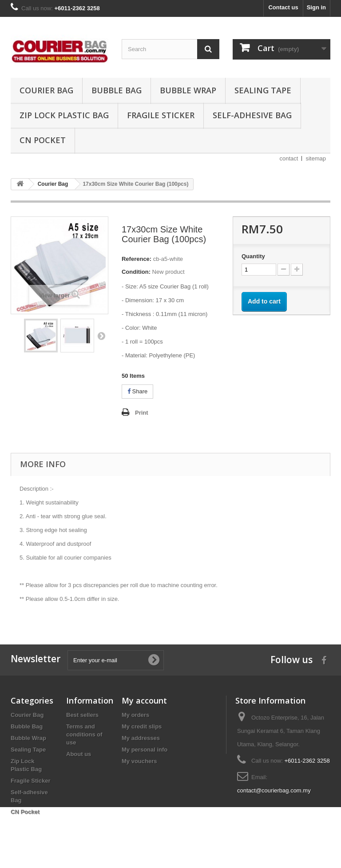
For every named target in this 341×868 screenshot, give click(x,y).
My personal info (145, 750)
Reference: (137, 259)
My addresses (141, 738)
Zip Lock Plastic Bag (64, 115)
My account (144, 700)
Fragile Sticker (161, 115)
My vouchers (139, 761)
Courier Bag (46, 90)
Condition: (136, 272)
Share (137, 391)
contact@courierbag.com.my (274, 790)
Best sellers (82, 715)
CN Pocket (43, 140)
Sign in (316, 7)
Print (142, 413)
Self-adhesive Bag (252, 115)
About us (79, 754)
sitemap (316, 158)
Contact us (283, 7)
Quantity (253, 256)
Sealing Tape (263, 90)
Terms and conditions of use (84, 734)
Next (101, 336)
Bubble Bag (117, 90)
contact (289, 158)
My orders (135, 715)
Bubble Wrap (188, 90)
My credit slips (142, 726)
